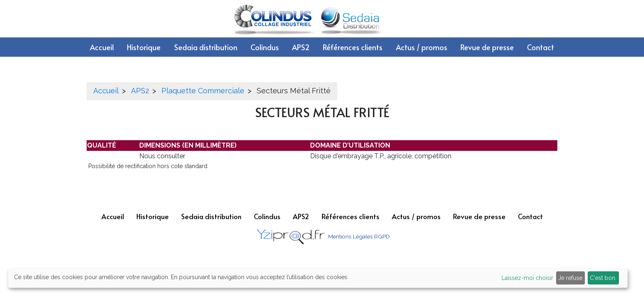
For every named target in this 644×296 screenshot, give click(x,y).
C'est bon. (603, 278)
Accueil (102, 47)
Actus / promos (422, 47)
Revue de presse (487, 47)
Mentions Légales (350, 236)
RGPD (382, 236)
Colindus (265, 47)
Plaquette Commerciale (203, 91)
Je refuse (570, 278)
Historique (144, 47)
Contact (540, 47)
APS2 (301, 47)
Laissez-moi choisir (527, 278)
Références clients (353, 47)
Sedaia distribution (206, 47)
